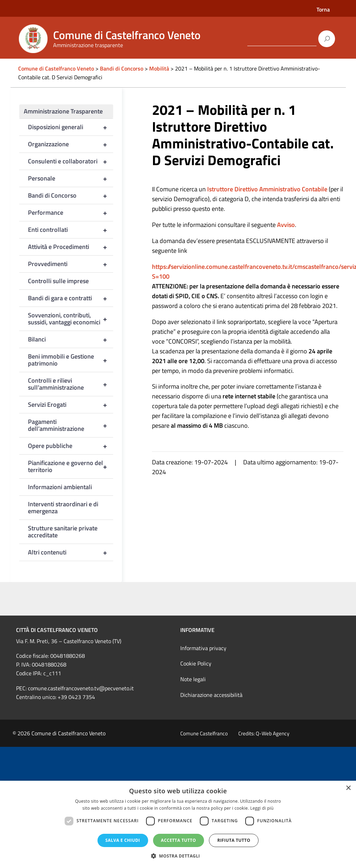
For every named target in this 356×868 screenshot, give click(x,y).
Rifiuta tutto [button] (234, 840)
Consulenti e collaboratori (71, 161)
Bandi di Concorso (71, 196)
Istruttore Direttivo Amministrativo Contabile (267, 189)
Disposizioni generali (71, 127)
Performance (71, 213)
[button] (178, 856)
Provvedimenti (71, 264)
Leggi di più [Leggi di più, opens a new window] (262, 808)
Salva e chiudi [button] (123, 840)
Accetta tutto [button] (179, 840)
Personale (71, 178)
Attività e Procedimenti (71, 247)
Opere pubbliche (71, 446)
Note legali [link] (193, 679)
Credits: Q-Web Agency (264, 733)
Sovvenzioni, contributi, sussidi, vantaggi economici (71, 319)
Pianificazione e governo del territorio (71, 466)
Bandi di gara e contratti (71, 298)
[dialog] (178, 824)
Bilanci (71, 339)
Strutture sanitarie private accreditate (63, 532)
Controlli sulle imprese (58, 281)
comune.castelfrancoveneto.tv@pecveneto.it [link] (81, 688)
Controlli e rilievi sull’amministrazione (71, 384)
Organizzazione (71, 144)
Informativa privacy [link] (203, 648)
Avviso (286, 225)
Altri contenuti (71, 552)
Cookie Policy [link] (196, 663)
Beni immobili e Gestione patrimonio (71, 360)
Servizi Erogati (71, 405)
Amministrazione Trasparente (63, 111)
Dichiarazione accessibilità (211, 695)
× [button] (348, 788)
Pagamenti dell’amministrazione (71, 425)
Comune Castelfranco (204, 733)
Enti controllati (71, 230)
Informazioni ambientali (60, 487)
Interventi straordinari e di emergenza (63, 507)
